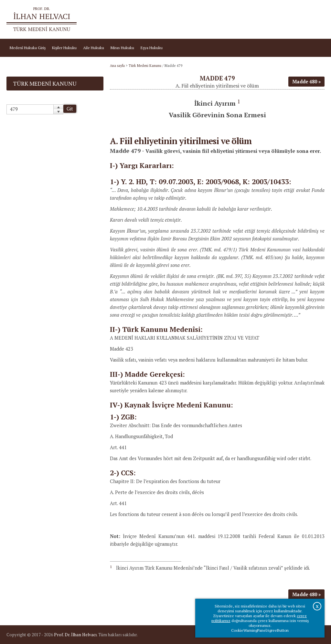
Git (70, 109)
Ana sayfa (252, 20)
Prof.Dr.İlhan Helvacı (284, 20)
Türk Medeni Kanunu (145, 66)
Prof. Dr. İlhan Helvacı (75, 635)
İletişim (315, 20)
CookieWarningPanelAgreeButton (260, 630)
